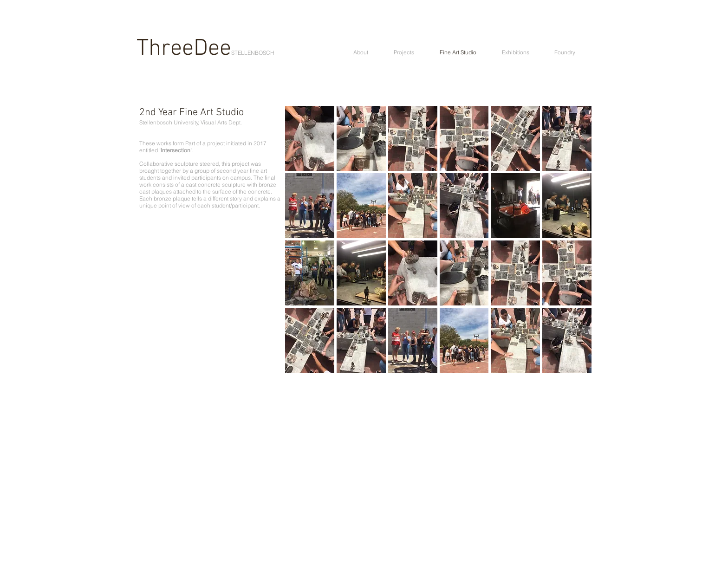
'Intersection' (175, 150)
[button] (310, 138)
